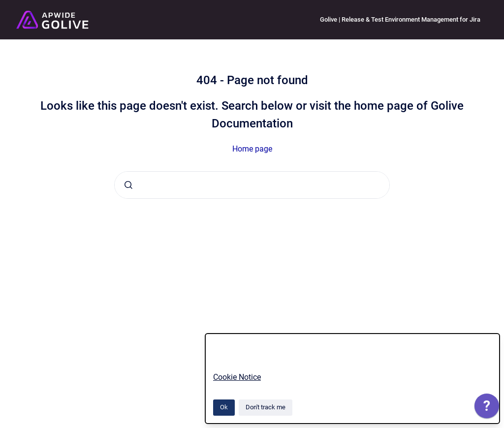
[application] (487, 408)
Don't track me (266, 407)
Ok (224, 407)
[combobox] (252, 185)
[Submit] (128, 185)
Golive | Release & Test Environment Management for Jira (400, 19)
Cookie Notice (237, 377)
